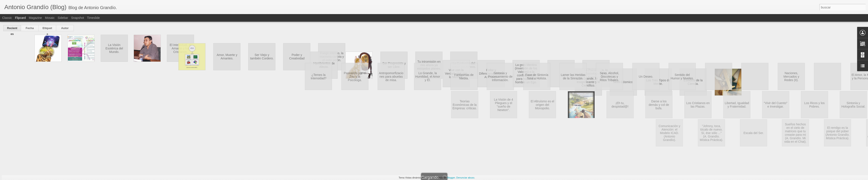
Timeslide (93, 18)
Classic (7, 18)
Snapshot (78, 18)
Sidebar (63, 18)
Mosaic (50, 18)
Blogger (451, 178)
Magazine (35, 18)
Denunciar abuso (465, 178)
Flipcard (20, 18)
